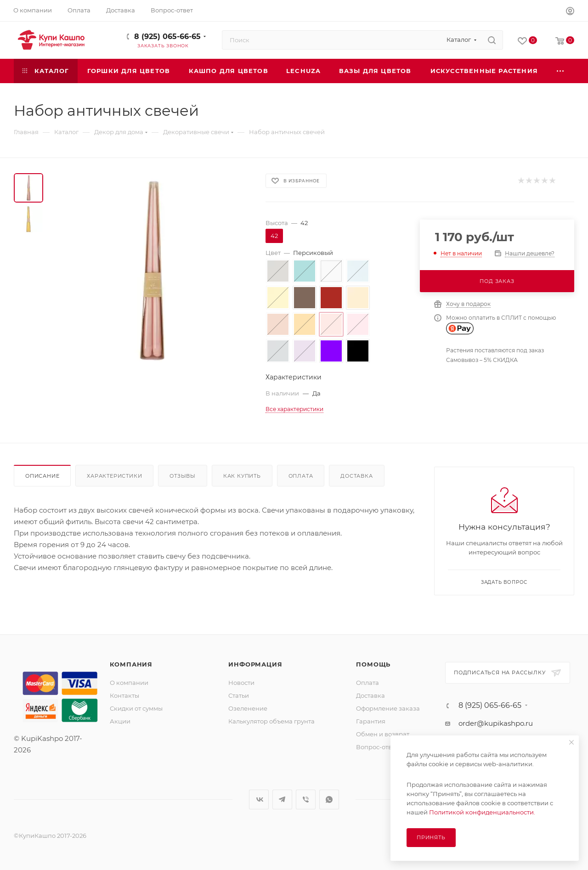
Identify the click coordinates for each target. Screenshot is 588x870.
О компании (129, 683)
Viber (306, 799)
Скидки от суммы (136, 708)
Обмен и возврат (383, 734)
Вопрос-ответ (377, 747)
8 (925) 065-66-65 (167, 37)
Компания (131, 664)
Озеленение (248, 708)
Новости (241, 683)
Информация (255, 664)
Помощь (373, 664)
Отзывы (183, 476)
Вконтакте (259, 799)
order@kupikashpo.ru (496, 723)
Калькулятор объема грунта (271, 721)
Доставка (356, 476)
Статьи (239, 695)
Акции (120, 721)
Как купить (242, 476)
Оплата (301, 476)
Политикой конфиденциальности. (482, 812)
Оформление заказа (388, 708)
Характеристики (114, 476)
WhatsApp (329, 799)
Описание (42, 476)
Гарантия (371, 721)
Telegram (282, 799)
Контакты (124, 695)
